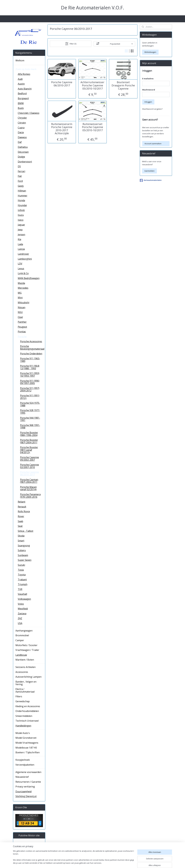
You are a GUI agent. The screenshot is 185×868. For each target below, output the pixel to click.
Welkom (20, 60)
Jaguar (21, 225)
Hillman (22, 191)
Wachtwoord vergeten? (152, 109)
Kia (19, 239)
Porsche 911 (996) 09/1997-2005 (30, 382)
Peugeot (22, 327)
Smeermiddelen (24, 716)
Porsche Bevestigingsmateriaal (32, 347)
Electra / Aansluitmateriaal (25, 690)
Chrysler (22, 118)
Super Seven (25, 560)
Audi (20, 79)
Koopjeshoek (23, 760)
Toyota (22, 575)
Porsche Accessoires (31, 341)
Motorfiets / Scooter (26, 645)
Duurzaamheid (23, 791)
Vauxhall (22, 594)
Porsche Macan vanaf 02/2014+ (28, 488)
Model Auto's (23, 733)
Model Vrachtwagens (27, 743)
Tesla (21, 570)
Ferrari (21, 171)
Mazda (21, 283)
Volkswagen (24, 599)
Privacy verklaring (25, 787)
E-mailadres (148, 79)
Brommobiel (22, 635)
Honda (21, 200)
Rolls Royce (24, 511)
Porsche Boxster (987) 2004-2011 (29, 441)
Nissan (22, 307)
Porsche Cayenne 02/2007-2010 (29, 466)
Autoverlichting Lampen (28, 677)
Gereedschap (23, 701)
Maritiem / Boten (25, 660)
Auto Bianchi (25, 89)
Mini (20, 298)
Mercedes (23, 288)
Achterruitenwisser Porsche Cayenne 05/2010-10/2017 (92, 85)
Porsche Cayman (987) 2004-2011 (29, 481)
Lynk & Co (23, 273)
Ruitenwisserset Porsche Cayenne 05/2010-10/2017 (92, 127)
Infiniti (21, 210)
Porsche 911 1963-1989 (30, 360)
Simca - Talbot (26, 531)
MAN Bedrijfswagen (29, 278)
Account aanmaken (153, 144)
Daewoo (22, 137)
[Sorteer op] (114, 44)
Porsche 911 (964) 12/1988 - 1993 (30, 367)
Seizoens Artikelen (26, 667)
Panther (22, 322)
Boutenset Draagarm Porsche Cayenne (123, 85)
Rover (21, 516)
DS (19, 166)
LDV (20, 264)
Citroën (22, 123)
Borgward (23, 98)
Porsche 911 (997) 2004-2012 (30, 389)
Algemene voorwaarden (28, 772)
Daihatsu (23, 147)
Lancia (21, 249)
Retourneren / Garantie (28, 782)
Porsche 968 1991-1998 (30, 426)
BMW (21, 103)
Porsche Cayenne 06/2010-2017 (62, 84)
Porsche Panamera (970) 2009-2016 (30, 496)
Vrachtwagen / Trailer (27, 650)
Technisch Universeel (27, 721)
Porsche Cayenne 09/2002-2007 (29, 459)
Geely (21, 186)
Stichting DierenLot (26, 796)
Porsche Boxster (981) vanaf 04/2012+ (29, 450)
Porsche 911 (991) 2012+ (30, 397)
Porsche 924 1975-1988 (30, 404)
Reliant (22, 502)
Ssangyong (24, 546)
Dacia (21, 132)
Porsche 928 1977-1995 (30, 412)
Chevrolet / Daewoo (29, 113)
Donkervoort (25, 162)
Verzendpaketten (25, 765)
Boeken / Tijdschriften (28, 752)
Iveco (21, 220)
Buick (21, 108)
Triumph (23, 584)
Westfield (23, 609)
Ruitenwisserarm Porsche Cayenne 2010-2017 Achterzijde (62, 129)
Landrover (23, 254)
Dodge (21, 157)
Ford (20, 181)
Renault (22, 507)
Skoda (21, 536)
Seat (20, 526)
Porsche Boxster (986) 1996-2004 (29, 434)
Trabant (22, 580)
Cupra (21, 128)
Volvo (21, 604)
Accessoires (22, 672)
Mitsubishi (23, 302)
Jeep (20, 230)
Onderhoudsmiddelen (27, 711)
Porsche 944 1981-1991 (30, 419)
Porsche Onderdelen (31, 354)
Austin (21, 84)
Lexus (21, 269)
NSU (20, 312)
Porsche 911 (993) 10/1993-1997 (30, 375)
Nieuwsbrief (22, 777)
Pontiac (22, 332)
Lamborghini (25, 259)
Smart (21, 541)
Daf (20, 142)
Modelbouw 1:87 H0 (26, 748)
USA (20, 623)
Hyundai (22, 205)
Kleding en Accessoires (28, 706)
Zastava (22, 614)
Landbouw (21, 655)
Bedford (22, 93)
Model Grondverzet (26, 738)
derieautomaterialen (151, 180)
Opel (20, 317)
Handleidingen (23, 726)
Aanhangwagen (24, 631)
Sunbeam (23, 555)
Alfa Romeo (24, 74)
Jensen (21, 235)
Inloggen (148, 102)
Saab (20, 521)
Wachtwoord (149, 90)
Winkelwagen (150, 52)
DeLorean (23, 152)
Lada (20, 244)
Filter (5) (71, 44)
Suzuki (21, 565)
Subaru (22, 550)
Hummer (23, 196)
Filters (19, 696)
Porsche (22, 336)
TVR (20, 589)
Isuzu (21, 215)
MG (20, 293)
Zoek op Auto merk (26, 69)
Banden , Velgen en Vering (26, 683)
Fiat (20, 176)
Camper (20, 640)
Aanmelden (149, 171)
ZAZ (20, 618)
